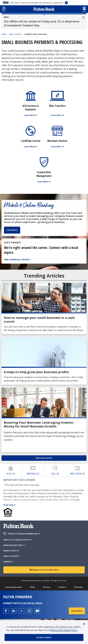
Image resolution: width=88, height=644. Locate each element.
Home (4, 34)
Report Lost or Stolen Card (44, 570)
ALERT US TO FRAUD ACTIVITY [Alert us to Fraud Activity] (18, 540)
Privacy (47, 587)
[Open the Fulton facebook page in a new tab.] (6, 611)
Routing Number (14, 587)
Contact (62, 587)
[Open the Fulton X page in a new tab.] (22, 611)
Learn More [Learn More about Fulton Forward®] (77, 611)
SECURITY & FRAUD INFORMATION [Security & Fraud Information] (24, 534)
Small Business (15, 34)
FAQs (33, 587)
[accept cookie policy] (44, 637)
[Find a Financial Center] (18, 260)
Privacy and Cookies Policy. (64, 630)
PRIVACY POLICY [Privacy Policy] (12, 551)
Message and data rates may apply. (22, 485)
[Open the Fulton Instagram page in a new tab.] (29, 611)
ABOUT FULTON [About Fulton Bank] (12, 556)
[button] (4, 9)
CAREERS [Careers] (8, 562)
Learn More (12, 230)
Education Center (44, 458)
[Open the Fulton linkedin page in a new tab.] (14, 611)
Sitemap (78, 587)
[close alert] (83, 17)
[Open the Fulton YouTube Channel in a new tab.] (37, 611)
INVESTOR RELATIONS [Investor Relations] (14, 545)
